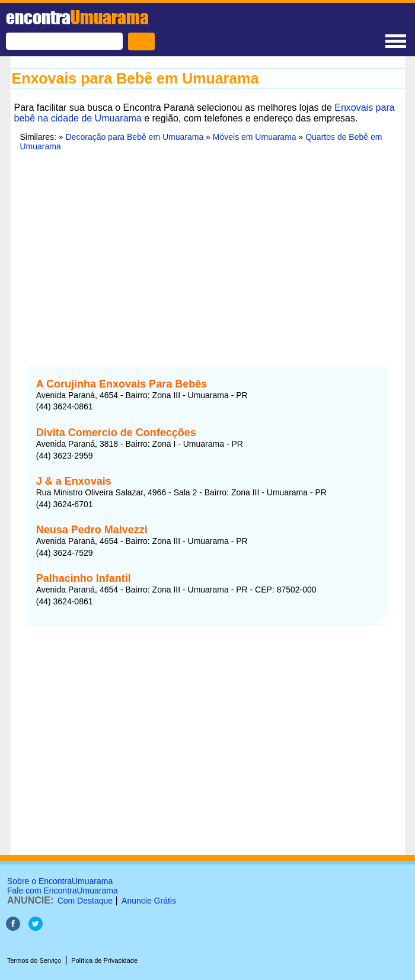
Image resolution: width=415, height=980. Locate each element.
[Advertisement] (208, 252)
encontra (77, 17)
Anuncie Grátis (149, 901)
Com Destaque (85, 901)
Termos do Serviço (34, 960)
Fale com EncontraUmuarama (63, 891)
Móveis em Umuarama (255, 137)
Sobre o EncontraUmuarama (60, 881)
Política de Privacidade (104, 960)
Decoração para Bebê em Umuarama (135, 137)
